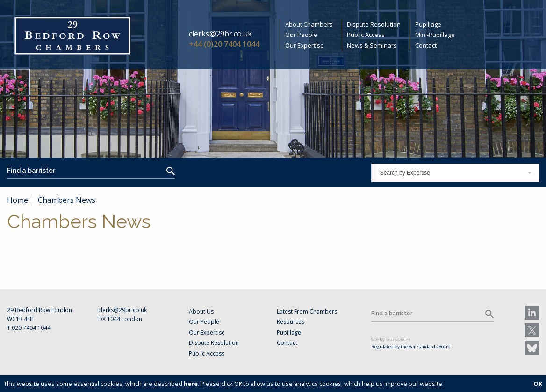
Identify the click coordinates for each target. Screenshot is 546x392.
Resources (291, 322)
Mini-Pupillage (435, 35)
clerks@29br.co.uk (220, 34)
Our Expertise (305, 45)
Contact (426, 45)
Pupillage (428, 24)
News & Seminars (372, 45)
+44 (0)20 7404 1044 (224, 44)
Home (18, 200)
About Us (201, 311)
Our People (301, 35)
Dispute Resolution (374, 24)
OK (538, 384)
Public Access (366, 35)
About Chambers (309, 24)
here (191, 384)
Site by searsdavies (391, 339)
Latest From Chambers (307, 311)
